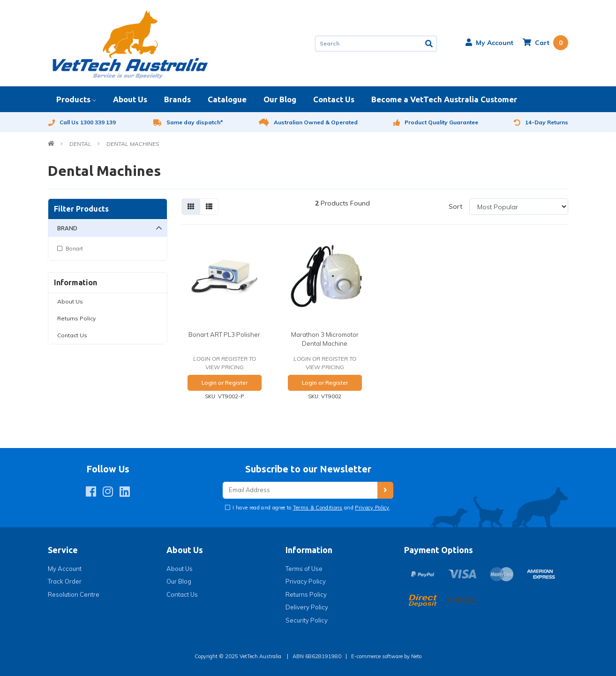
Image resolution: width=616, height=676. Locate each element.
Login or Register (225, 383)
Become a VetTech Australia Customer (444, 99)
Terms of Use (304, 569)
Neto (416, 656)
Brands (177, 99)
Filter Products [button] (81, 209)
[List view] (209, 207)
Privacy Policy (372, 508)
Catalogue (227, 99)
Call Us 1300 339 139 (82, 122)
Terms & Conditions (318, 508)
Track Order (65, 581)
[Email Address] (300, 490)
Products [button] (73, 99)
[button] (489, 43)
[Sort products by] (519, 207)
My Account (65, 569)
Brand (67, 228)
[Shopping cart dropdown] (545, 43)
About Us (130, 99)
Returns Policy (76, 318)
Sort (455, 206)
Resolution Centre (74, 594)
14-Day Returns (541, 122)
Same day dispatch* (188, 122)
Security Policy (307, 620)
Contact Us (334, 99)
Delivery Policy (307, 607)
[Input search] (368, 44)
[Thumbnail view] (191, 207)
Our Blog (280, 99)
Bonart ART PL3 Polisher (224, 334)
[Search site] (430, 44)
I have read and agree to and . (311, 508)
